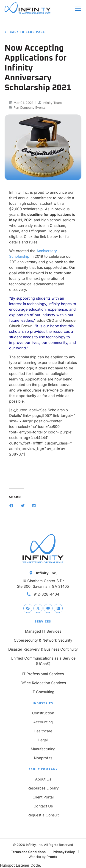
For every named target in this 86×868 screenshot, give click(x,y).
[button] (11, 506)
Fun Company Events (29, 107)
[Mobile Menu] (78, 9)
